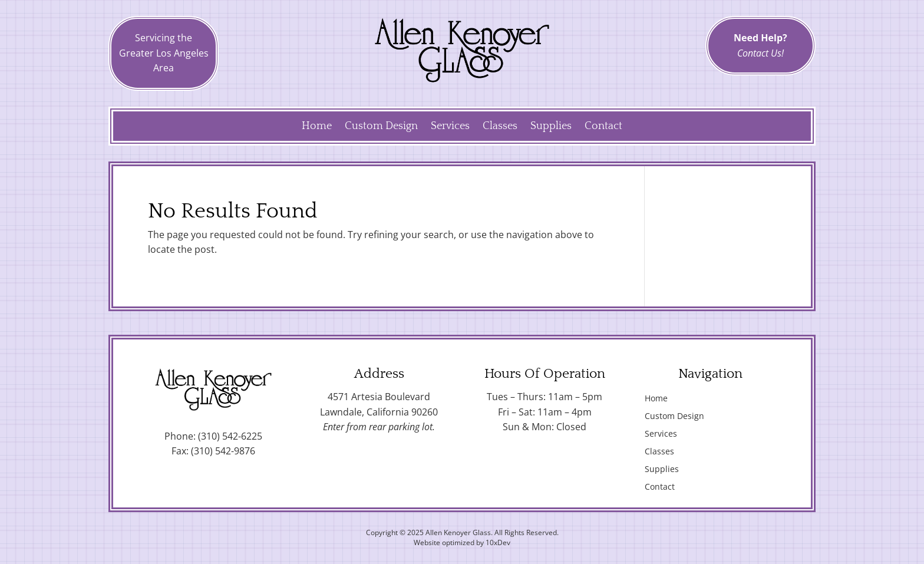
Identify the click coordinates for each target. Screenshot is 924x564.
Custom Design (381, 127)
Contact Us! (760, 53)
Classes (500, 127)
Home (317, 127)
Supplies (551, 127)
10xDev (498, 542)
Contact (603, 127)
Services (450, 127)
